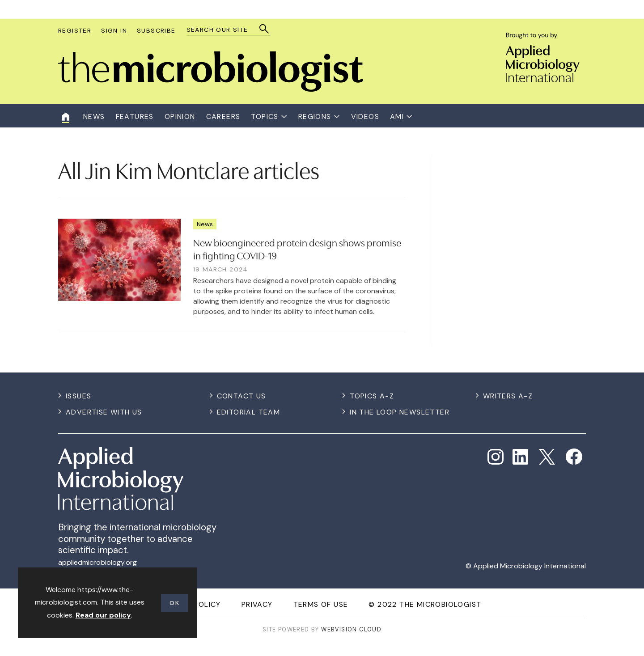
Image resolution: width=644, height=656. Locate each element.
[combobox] (224, 30)
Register (75, 30)
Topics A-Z (372, 396)
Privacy (257, 604)
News (205, 224)
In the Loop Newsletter (400, 412)
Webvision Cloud (351, 629)
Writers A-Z (508, 396)
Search (265, 29)
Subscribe (156, 30)
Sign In (114, 30)
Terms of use (321, 604)
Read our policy (103, 615)
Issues (78, 396)
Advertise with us (104, 412)
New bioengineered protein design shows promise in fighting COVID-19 (297, 248)
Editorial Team (249, 412)
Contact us (241, 396)
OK (174, 603)
